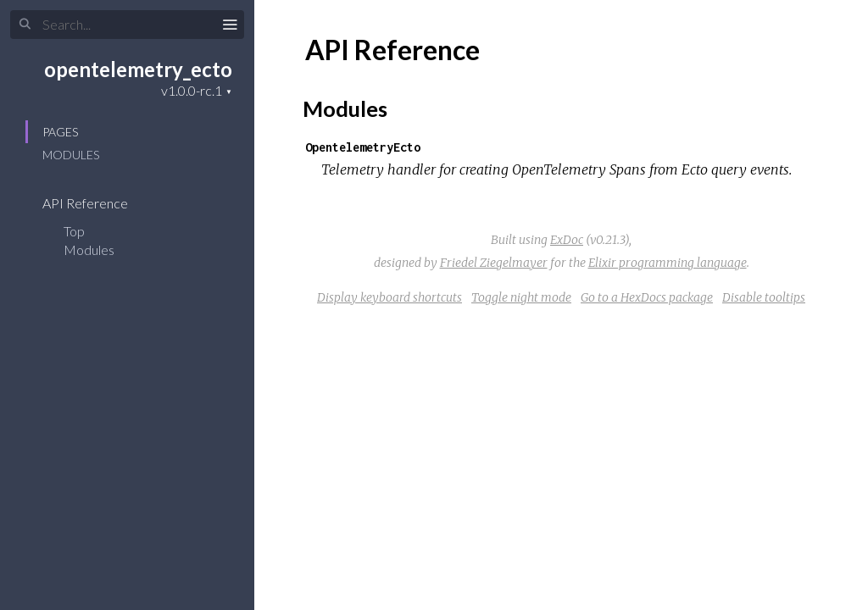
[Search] (127, 25)
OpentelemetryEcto (363, 147)
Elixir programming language (668, 263)
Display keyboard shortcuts (389, 297)
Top (74, 231)
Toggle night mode (521, 297)
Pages (60, 132)
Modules (71, 155)
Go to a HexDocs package (647, 297)
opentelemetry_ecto (138, 69)
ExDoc (567, 240)
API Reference (96, 203)
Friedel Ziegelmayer (494, 263)
